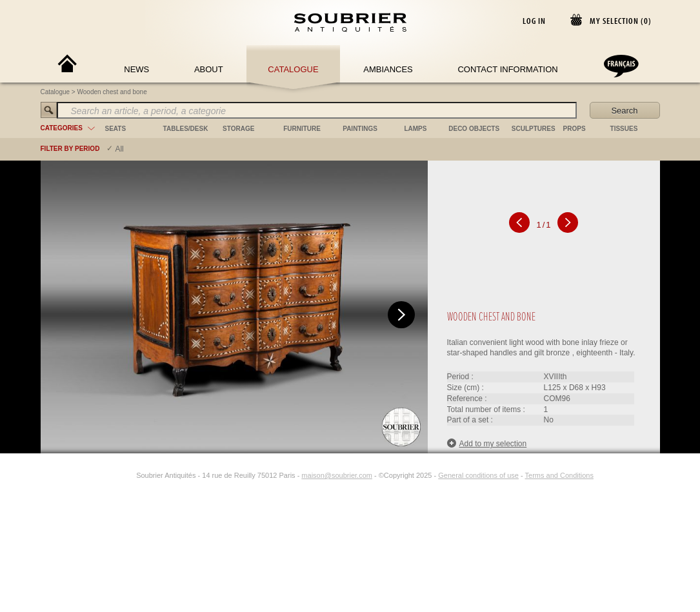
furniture (302, 129)
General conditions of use (478, 475)
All (119, 149)
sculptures (534, 129)
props (575, 129)
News (136, 69)
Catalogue (293, 69)
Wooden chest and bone (112, 92)
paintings (360, 129)
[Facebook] (113, 475)
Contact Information (507, 69)
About (209, 69)
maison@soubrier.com (337, 475)
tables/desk (186, 129)
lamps (415, 129)
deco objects (474, 129)
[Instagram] (128, 475)
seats (116, 129)
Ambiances (388, 69)
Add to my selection (487, 443)
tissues (624, 129)
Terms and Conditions (559, 475)
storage (238, 129)
